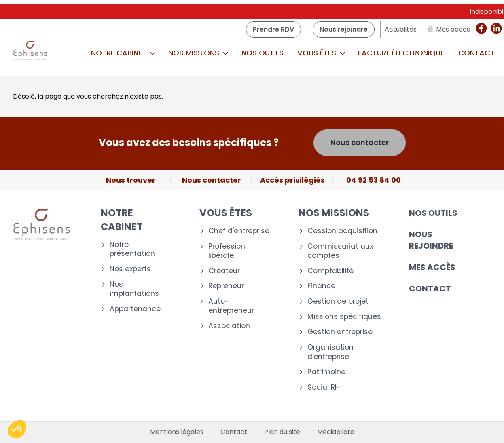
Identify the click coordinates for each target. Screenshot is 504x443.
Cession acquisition (342, 231)
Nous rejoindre (431, 240)
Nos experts (130, 269)
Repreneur (226, 286)
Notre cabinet (123, 53)
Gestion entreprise (340, 332)
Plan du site (282, 432)
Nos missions (198, 53)
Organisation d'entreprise (330, 352)
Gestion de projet (338, 301)
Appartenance (135, 309)
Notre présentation (132, 249)
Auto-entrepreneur (231, 306)
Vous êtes (321, 53)
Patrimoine (326, 372)
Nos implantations (134, 289)
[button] (17, 429)
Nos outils (263, 53)
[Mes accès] (447, 30)
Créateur (224, 271)
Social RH (324, 387)
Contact (430, 289)
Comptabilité (330, 271)
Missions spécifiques (344, 317)
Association (229, 326)
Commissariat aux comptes (340, 251)
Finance (321, 286)
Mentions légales (177, 432)
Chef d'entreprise (239, 231)
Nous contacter (360, 142)
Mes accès (432, 267)
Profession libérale (227, 251)
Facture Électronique (401, 53)
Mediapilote (336, 432)
